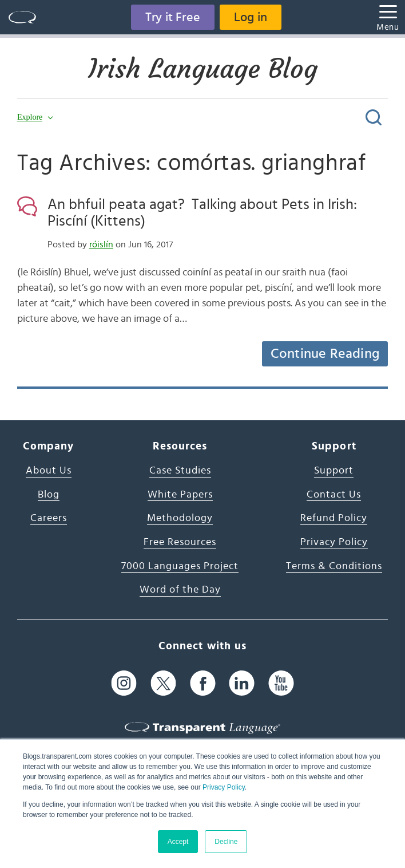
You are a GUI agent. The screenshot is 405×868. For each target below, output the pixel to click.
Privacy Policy (224, 787)
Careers (49, 518)
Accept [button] (178, 842)
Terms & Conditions (334, 566)
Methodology (180, 518)
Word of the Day (180, 590)
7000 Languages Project (180, 566)
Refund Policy (334, 518)
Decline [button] (226, 842)
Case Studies (180, 471)
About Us (49, 471)
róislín (101, 244)
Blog (49, 495)
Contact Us (334, 495)
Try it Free (173, 17)
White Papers (180, 495)
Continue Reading (325, 354)
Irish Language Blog (203, 69)
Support (334, 471)
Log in (251, 17)
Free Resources (180, 542)
